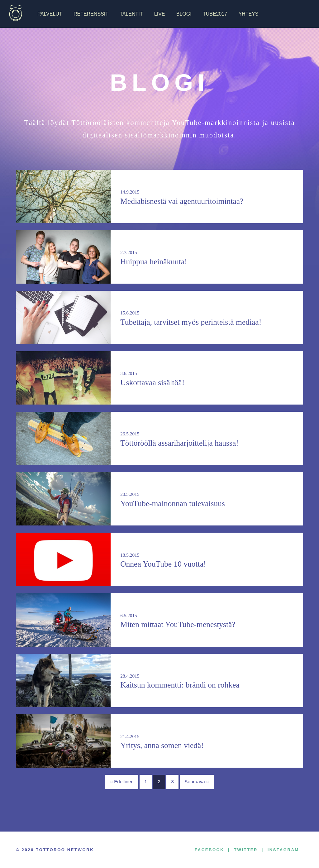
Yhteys (248, 14)
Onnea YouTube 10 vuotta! (163, 564)
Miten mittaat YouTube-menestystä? (178, 624)
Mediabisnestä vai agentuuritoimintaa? (182, 201)
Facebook (209, 850)
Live (160, 14)
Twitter (246, 850)
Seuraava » (197, 782)
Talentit (131, 14)
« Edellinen (122, 782)
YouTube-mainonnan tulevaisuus (173, 504)
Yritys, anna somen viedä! (162, 745)
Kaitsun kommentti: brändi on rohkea (180, 685)
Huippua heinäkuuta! (154, 262)
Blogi (184, 14)
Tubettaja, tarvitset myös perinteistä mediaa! (191, 322)
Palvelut (50, 14)
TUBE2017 (215, 14)
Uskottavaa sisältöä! (152, 383)
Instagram (283, 850)
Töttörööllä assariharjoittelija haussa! (179, 443)
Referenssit (91, 14)
